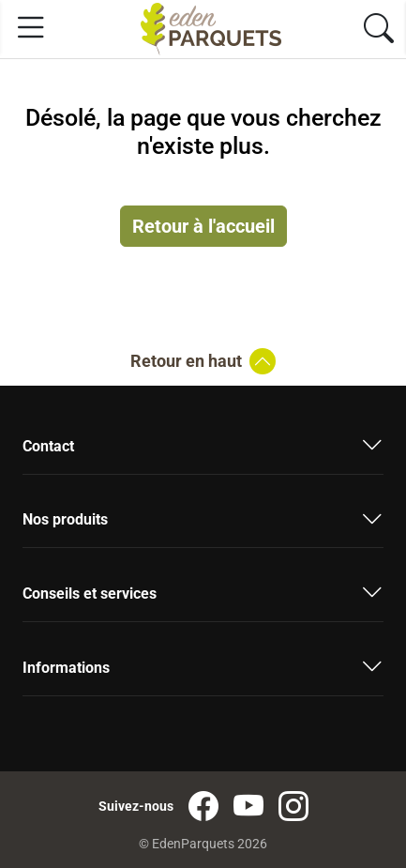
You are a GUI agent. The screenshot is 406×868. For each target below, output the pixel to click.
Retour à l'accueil (203, 226)
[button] (203, 453)
